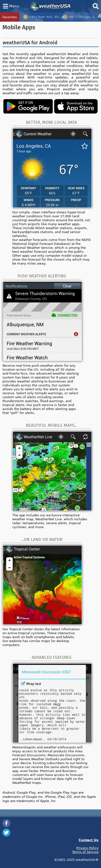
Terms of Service (85, 852)
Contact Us (89, 840)
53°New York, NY (40, 17)
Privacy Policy (87, 848)
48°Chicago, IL (78, 17)
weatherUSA (50, 6)
